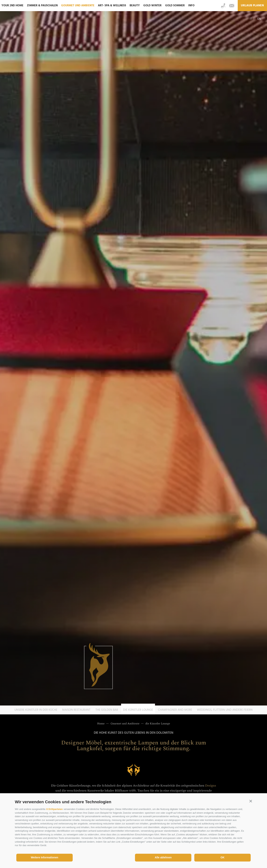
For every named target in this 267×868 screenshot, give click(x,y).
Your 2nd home (12, 6)
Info (191, 6)
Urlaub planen (252, 6)
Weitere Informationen (44, 857)
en (259, 19)
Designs (211, 786)
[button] (251, 801)
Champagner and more (175, 710)
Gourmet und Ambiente (78, 6)
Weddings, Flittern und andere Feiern (225, 710)
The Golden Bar (107, 710)
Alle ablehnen (163, 857)
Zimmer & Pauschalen (42, 6)
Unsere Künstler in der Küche (36, 710)
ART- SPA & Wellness (112, 6)
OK (223, 857)
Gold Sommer (175, 6)
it (251, 19)
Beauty (135, 6)
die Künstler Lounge (138, 710)
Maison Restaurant (76, 710)
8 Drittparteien (55, 809)
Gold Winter (152, 6)
